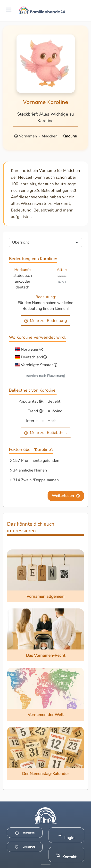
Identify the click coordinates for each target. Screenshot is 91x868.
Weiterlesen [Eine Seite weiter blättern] (66, 496)
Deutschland (32, 357)
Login (66, 837)
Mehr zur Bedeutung (46, 321)
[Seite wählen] (45, 242)
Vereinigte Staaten (37, 365)
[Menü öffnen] (9, 10)
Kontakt (66, 856)
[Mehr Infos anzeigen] (46, 864)
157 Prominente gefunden (36, 461)
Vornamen (28, 136)
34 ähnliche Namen (30, 470)
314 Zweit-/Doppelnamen (36, 480)
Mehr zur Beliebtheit (46, 433)
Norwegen (30, 349)
